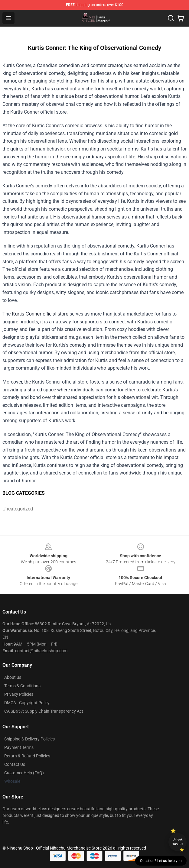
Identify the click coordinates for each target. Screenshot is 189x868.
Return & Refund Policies (27, 756)
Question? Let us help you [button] (161, 861)
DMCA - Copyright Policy (27, 703)
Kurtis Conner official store (40, 314)
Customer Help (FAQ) (24, 773)
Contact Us (15, 764)
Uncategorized (18, 509)
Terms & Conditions (22, 686)
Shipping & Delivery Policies (29, 739)
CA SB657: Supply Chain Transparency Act (44, 711)
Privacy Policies (19, 694)
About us (13, 677)
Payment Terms (19, 747)
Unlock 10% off (178, 842)
